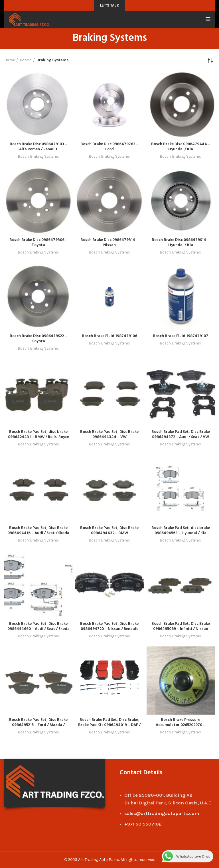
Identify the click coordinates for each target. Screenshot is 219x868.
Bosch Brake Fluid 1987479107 (181, 336)
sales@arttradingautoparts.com (162, 813)
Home (10, 60)
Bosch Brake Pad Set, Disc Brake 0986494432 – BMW (109, 531)
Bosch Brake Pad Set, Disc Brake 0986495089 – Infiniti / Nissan (181, 626)
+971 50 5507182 (143, 824)
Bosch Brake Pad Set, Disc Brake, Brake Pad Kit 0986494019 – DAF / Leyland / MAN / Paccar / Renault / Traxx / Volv (109, 728)
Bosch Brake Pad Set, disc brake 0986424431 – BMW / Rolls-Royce (38, 434)
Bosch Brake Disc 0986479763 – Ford (109, 147)
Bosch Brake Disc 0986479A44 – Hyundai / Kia (181, 147)
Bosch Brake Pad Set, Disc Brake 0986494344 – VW (109, 434)
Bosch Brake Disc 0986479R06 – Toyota (38, 243)
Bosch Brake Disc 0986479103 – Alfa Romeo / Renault (38, 147)
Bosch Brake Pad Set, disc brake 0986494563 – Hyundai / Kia (181, 531)
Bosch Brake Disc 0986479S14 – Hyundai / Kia (181, 243)
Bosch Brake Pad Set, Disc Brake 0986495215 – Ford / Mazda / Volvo (38, 725)
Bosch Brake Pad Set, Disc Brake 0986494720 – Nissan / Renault (109, 626)
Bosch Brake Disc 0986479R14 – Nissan (109, 243)
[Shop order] (210, 60)
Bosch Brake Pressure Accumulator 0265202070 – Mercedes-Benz (181, 725)
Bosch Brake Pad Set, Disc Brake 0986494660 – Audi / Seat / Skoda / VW (38, 629)
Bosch (26, 60)
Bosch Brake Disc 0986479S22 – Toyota (38, 339)
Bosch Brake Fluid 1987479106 (109, 336)
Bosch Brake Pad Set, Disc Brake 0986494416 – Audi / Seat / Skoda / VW (38, 533)
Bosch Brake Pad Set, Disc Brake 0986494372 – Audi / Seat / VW (181, 434)
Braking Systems (45, 156)
